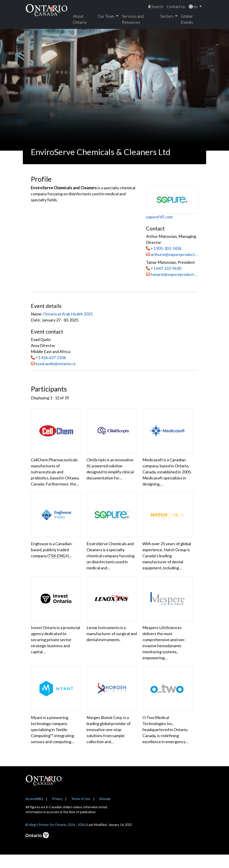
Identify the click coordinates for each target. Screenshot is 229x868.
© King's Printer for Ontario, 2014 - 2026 (55, 838)
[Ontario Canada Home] (47, 10)
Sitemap (105, 812)
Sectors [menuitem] (167, 16)
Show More (45, 758)
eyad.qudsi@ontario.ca (55, 364)
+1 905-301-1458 (166, 248)
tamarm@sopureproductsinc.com (172, 274)
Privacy (57, 812)
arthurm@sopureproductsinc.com (172, 254)
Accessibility (34, 812)
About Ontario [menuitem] (80, 19)
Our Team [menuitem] (106, 16)
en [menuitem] (194, 6)
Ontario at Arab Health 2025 (68, 314)
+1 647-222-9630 (166, 268)
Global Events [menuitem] (187, 19)
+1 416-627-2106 (51, 357)
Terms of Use (81, 812)
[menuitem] (156, 7)
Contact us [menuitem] (176, 6)
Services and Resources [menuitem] (133, 19)
